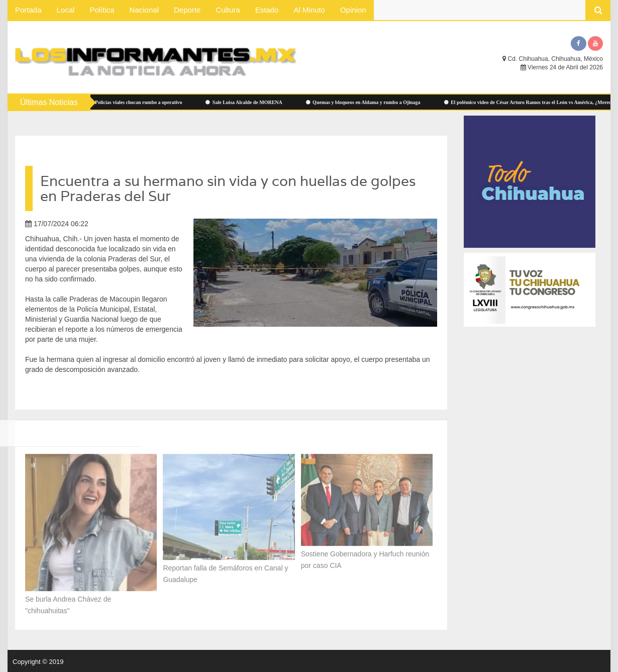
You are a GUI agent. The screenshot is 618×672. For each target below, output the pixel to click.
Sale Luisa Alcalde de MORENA (249, 102)
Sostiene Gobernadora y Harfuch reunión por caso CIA (365, 556)
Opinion (353, 10)
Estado (267, 10)
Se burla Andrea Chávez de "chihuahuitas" (68, 601)
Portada (28, 10)
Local (66, 10)
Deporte (187, 10)
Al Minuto (309, 10)
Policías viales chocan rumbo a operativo (140, 102)
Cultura (228, 10)
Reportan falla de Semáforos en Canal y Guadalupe (225, 570)
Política (102, 10)
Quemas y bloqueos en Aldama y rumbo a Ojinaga (368, 102)
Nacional (144, 10)
